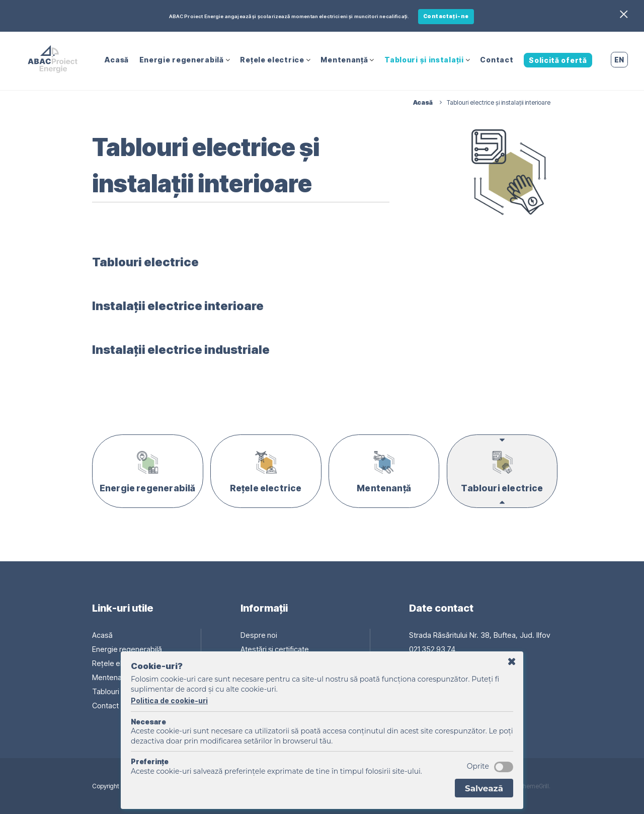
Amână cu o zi (512, 662)
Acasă (117, 59)
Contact (497, 59)
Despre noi (259, 635)
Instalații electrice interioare (184, 304)
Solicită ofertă (558, 59)
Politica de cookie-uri (169, 700)
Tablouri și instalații (424, 59)
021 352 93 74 (433, 649)
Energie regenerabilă (182, 59)
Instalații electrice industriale (187, 348)
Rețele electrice (272, 59)
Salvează (484, 788)
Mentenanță (344, 59)
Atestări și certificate (275, 649)
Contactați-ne (446, 16)
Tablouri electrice (149, 261)
